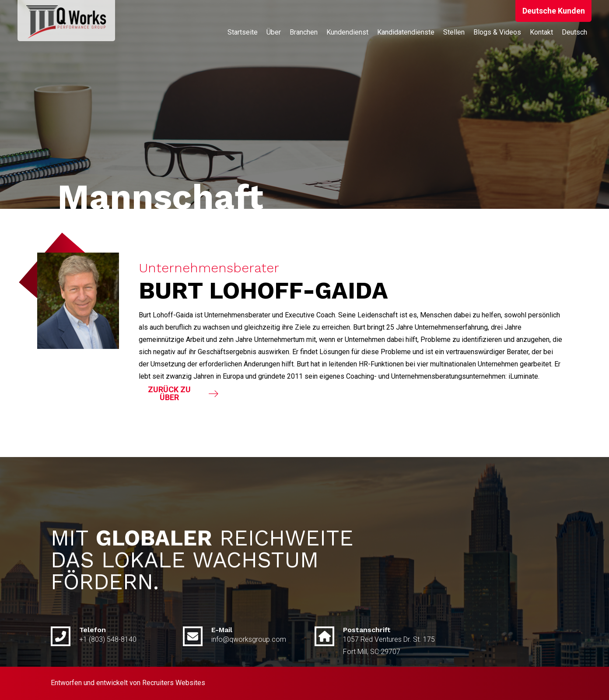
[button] (553, 11)
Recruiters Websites (174, 683)
